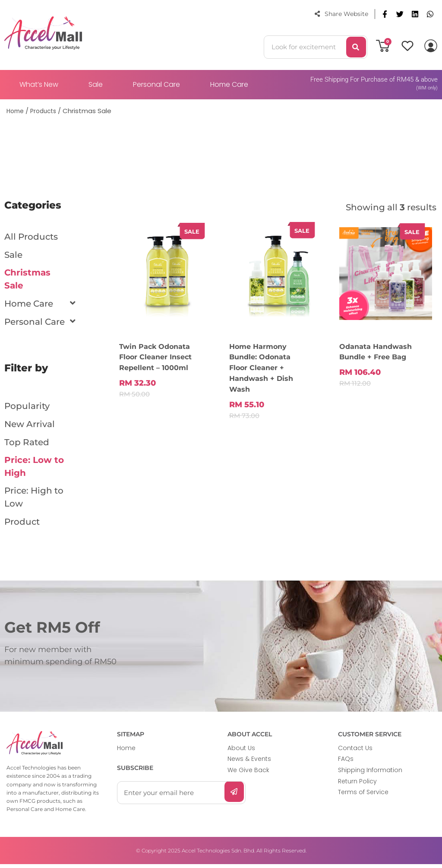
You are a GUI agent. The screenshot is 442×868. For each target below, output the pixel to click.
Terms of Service (363, 796)
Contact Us (355, 752)
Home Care (229, 84)
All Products (31, 237)
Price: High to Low (34, 501)
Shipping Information (370, 774)
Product (22, 526)
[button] (385, 14)
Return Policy (357, 785)
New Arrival (30, 425)
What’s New (39, 84)
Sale (96, 84)
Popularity (27, 407)
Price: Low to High (34, 469)
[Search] (356, 47)
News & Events (249, 763)
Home (126, 752)
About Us (241, 752)
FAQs (346, 763)
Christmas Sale (27, 280)
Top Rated (27, 444)
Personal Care (156, 84)
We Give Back (248, 774)
